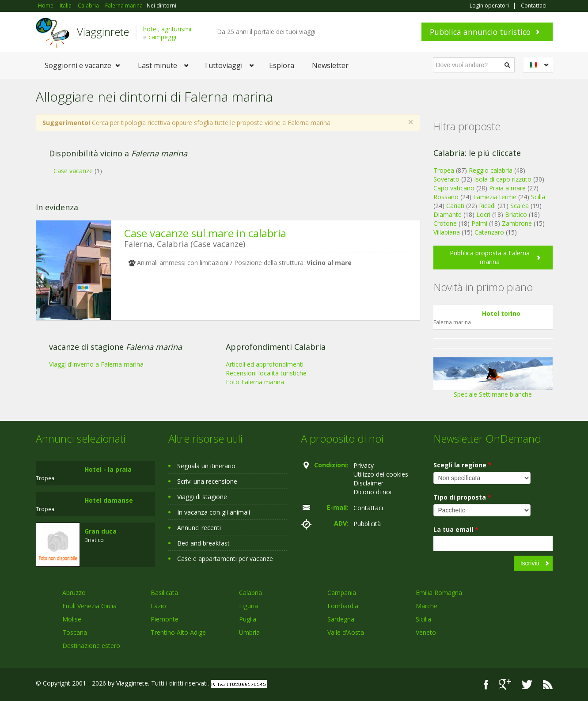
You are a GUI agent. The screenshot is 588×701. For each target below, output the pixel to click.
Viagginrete (103, 32)
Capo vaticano (454, 188)
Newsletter (330, 65)
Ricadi (487, 206)
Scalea (520, 206)
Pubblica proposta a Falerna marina (490, 257)
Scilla (538, 197)
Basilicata (164, 593)
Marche (427, 606)
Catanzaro (489, 232)
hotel (150, 29)
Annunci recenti (199, 528)
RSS (548, 684)
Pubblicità (367, 524)
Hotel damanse (109, 500)
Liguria (248, 606)
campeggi (162, 37)
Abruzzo (74, 593)
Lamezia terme (495, 197)
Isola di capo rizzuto (503, 179)
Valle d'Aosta (346, 632)
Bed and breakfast (203, 543)
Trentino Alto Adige (178, 632)
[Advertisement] (221, 395)
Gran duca (101, 531)
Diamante (448, 214)
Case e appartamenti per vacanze (225, 559)
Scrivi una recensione (207, 481)
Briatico (516, 214)
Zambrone (517, 223)
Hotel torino (501, 313)
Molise (72, 619)
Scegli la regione (463, 465)
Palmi (479, 223)
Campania (342, 593)
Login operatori (489, 6)
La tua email (456, 529)
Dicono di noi (372, 492)
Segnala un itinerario (206, 466)
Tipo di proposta (462, 497)
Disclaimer (368, 483)
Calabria (250, 593)
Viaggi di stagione (202, 497)
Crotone (445, 223)
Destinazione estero (91, 646)
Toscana (75, 632)
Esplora (282, 65)
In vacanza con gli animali (214, 512)
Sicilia (423, 619)
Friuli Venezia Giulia (89, 606)
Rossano (446, 197)
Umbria (249, 632)
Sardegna (341, 619)
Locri (483, 214)
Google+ (505, 684)
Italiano (539, 65)
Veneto (426, 632)
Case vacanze (73, 171)
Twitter (527, 684)
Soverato (446, 179)
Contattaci (534, 6)
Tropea (444, 170)
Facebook (486, 684)
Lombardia (343, 606)
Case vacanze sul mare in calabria (205, 233)
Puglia (248, 619)
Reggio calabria (491, 170)
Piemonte (165, 619)
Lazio (158, 606)
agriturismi (176, 29)
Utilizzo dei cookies (381, 474)
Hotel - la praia (108, 469)
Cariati (455, 206)
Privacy (364, 465)
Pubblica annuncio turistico (480, 32)
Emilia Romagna (439, 593)
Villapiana (447, 232)
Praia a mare (507, 188)
